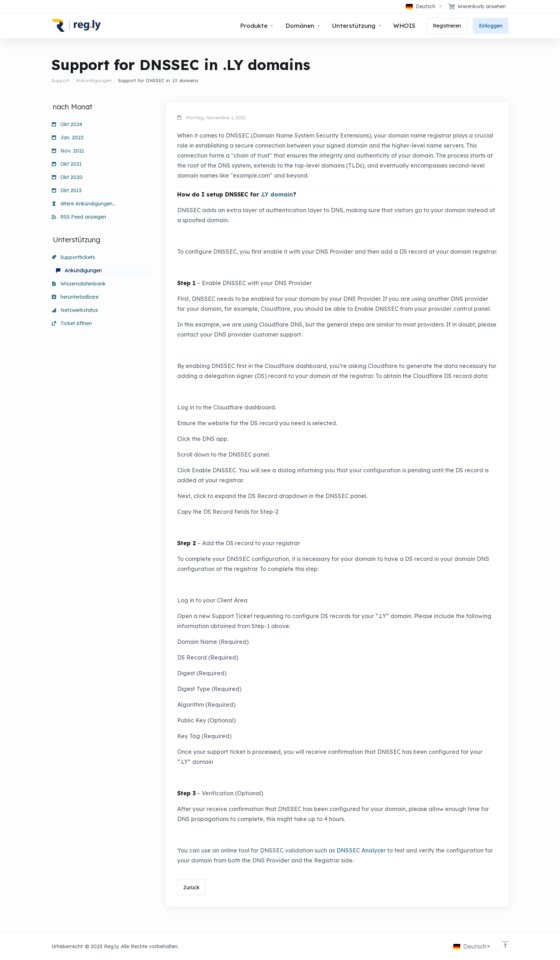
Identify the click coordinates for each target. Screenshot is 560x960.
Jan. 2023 (68, 138)
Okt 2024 (67, 124)
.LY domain (277, 194)
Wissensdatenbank (79, 284)
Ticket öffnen (72, 323)
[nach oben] (505, 945)
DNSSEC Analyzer (361, 850)
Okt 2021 (67, 164)
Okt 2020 (67, 177)
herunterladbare (75, 297)
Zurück (191, 887)
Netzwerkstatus (75, 310)
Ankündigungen (94, 80)
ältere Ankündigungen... (84, 204)
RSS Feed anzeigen (79, 217)
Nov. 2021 (68, 151)
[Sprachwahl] (424, 6)
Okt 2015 (67, 190)
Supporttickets (73, 257)
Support (61, 80)
